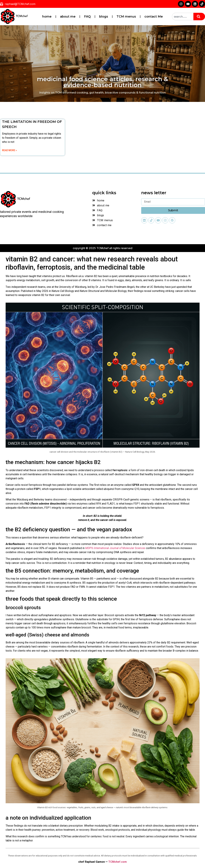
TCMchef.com (118, 862)
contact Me (154, 17)
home (47, 17)
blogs (104, 17)
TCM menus (126, 17)
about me (68, 17)
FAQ (87, 17)
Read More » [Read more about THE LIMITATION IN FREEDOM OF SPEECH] (9, 150)
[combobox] (183, 17)
